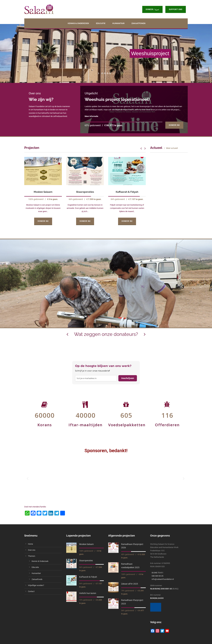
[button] (28, 479)
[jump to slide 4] (110, 73)
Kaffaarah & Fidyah (127, 192)
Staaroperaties (85, 192)
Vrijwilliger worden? (36, 585)
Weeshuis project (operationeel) (117, 99)
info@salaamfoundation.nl (163, 579)
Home (30, 544)
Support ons (176, 9)
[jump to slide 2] (105, 73)
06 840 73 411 (157, 573)
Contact (31, 591)
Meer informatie (91, 116)
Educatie (101, 23)
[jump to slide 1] (102, 73)
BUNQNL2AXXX (157, 598)
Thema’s (32, 556)
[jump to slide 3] (107, 73)
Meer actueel (172, 148)
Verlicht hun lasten (88, 593)
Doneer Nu (174, 125)
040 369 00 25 (157, 576)
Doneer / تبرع (152, 9)
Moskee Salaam (43, 192)
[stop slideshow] (113, 73)
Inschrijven (128, 378)
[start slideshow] (99, 73)
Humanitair (118, 23)
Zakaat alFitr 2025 (130, 584)
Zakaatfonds (138, 23)
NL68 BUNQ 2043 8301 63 (161, 589)
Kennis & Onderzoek (78, 23)
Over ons (32, 550)
